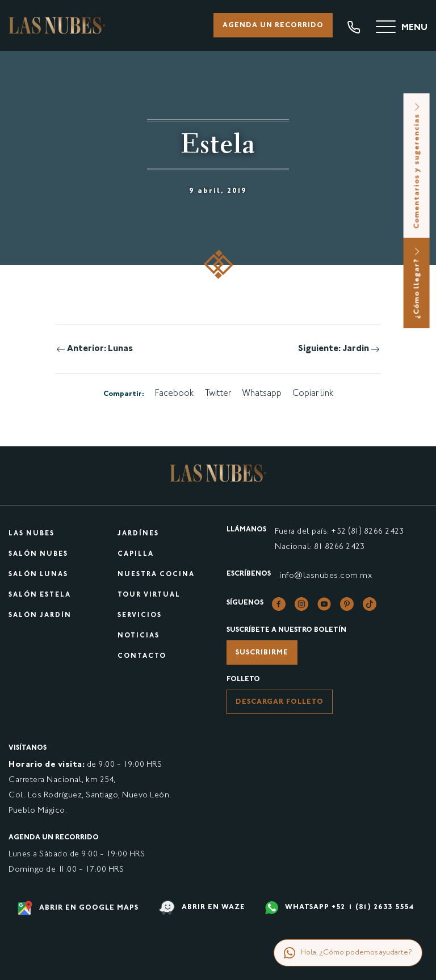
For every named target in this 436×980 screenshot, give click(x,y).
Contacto (142, 656)
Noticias (139, 636)
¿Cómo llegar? (417, 283)
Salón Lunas (38, 575)
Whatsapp (262, 394)
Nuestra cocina (156, 575)
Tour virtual (149, 595)
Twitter (218, 394)
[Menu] (402, 28)
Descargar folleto (280, 702)
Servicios (140, 616)
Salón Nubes (38, 554)
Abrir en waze (202, 908)
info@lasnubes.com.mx (326, 576)
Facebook (174, 394)
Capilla (136, 554)
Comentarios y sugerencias (417, 165)
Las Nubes (32, 534)
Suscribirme (262, 653)
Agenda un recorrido (273, 26)
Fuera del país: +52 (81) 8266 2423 (339, 532)
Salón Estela (40, 595)
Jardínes (138, 534)
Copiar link (313, 394)
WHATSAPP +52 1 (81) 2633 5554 (339, 908)
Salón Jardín (40, 616)
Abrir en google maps (78, 908)
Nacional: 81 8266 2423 (320, 547)
